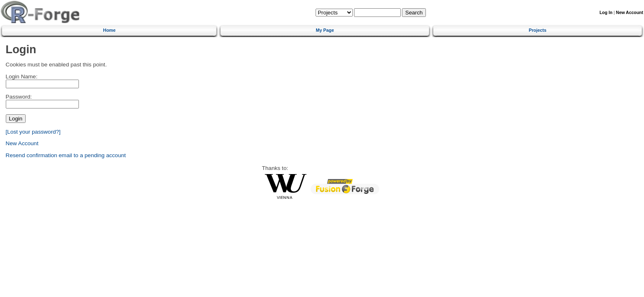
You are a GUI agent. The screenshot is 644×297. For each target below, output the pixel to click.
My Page (325, 30)
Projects (538, 30)
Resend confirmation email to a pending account (66, 155)
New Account (630, 13)
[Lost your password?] (33, 132)
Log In (606, 13)
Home (109, 30)
